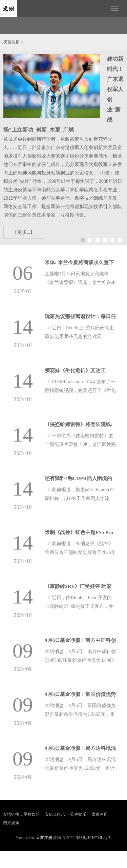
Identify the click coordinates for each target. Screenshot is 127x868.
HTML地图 (102, 838)
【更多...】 (24, 232)
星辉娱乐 (31, 814)
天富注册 (12, 42)
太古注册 (100, 814)
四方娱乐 (11, 823)
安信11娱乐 (55, 814)
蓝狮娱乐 (78, 814)
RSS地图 (83, 838)
